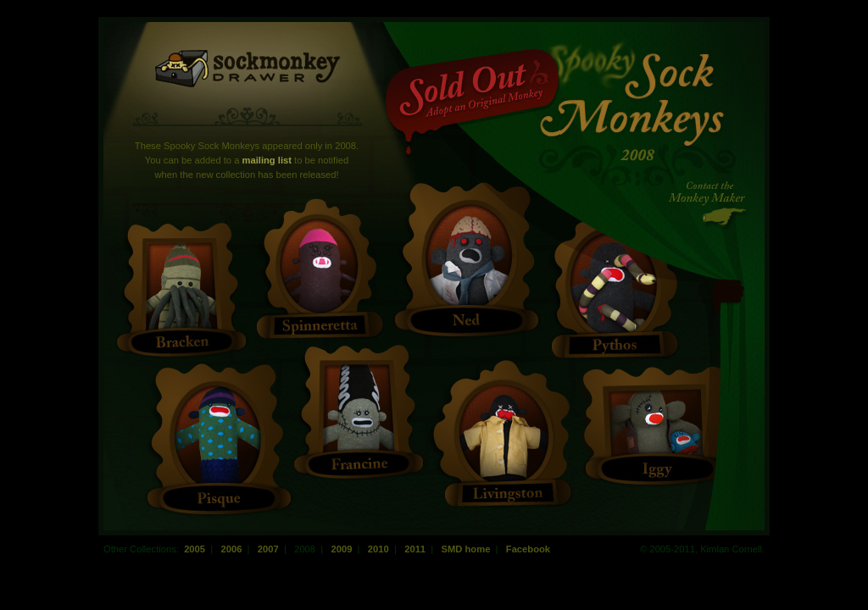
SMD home (465, 549)
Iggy (656, 422)
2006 (231, 549)
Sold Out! (472, 103)
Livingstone (504, 433)
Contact (709, 202)
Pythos (613, 283)
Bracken (182, 286)
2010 (378, 549)
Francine (359, 408)
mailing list (267, 160)
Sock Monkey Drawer (248, 68)
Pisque (217, 435)
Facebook (528, 549)
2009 (341, 549)
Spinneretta (319, 262)
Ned (469, 255)
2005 (195, 549)
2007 (268, 549)
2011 (415, 549)
